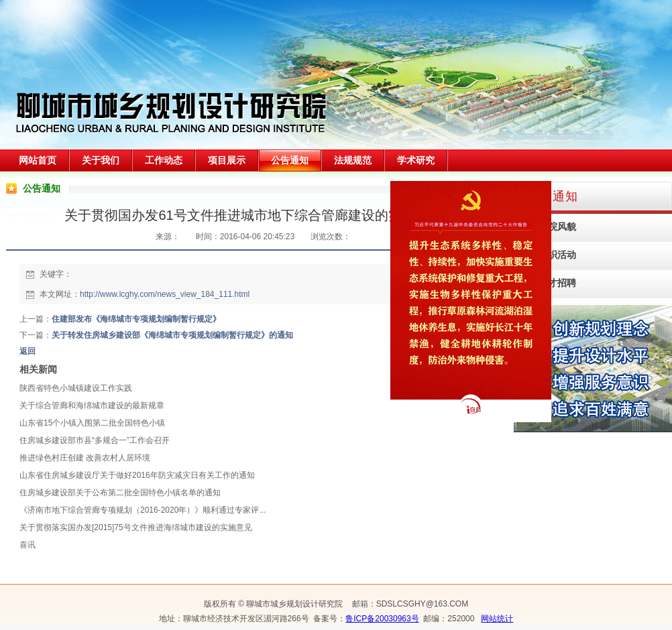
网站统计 (497, 619)
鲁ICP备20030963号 (382, 619)
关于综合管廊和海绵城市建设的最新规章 (92, 405)
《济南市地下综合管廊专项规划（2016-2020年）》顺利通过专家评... (143, 510)
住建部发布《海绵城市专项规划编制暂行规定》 (136, 319)
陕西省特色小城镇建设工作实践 (76, 388)
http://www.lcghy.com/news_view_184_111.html (165, 294)
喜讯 (27, 545)
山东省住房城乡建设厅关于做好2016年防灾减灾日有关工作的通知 (137, 475)
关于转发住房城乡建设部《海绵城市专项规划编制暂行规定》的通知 (172, 335)
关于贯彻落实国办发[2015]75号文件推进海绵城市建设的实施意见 (136, 527)
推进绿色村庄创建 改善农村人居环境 (85, 458)
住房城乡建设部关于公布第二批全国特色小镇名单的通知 (120, 493)
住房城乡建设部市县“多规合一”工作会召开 (95, 440)
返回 (27, 351)
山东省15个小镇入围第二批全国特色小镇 (92, 423)
